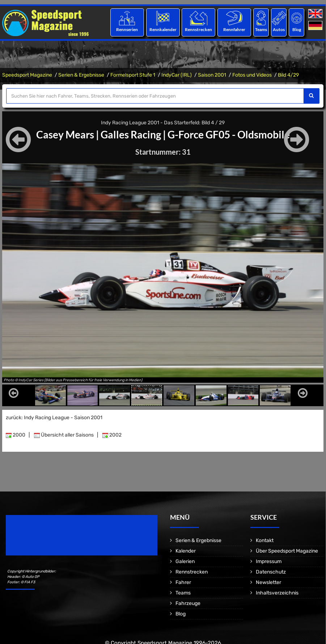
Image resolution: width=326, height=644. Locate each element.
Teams (261, 29)
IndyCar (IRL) (177, 75)
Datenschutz (271, 572)
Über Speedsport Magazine (287, 551)
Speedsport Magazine (27, 75)
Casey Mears (65, 134)
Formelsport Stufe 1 (133, 75)
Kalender (186, 551)
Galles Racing (131, 134)
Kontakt (265, 540)
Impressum (269, 561)
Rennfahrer (234, 29)
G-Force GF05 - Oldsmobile (229, 134)
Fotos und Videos (252, 75)
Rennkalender (163, 29)
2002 (112, 435)
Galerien (185, 561)
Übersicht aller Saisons (64, 435)
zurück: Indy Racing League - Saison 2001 (54, 418)
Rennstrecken (198, 29)
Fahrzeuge (188, 603)
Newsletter (268, 582)
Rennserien (127, 29)
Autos (279, 29)
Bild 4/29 (288, 75)
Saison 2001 (212, 75)
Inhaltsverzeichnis (277, 593)
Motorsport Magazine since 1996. (47, 540)
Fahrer (183, 582)
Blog (297, 29)
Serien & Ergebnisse (81, 75)
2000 (16, 435)
